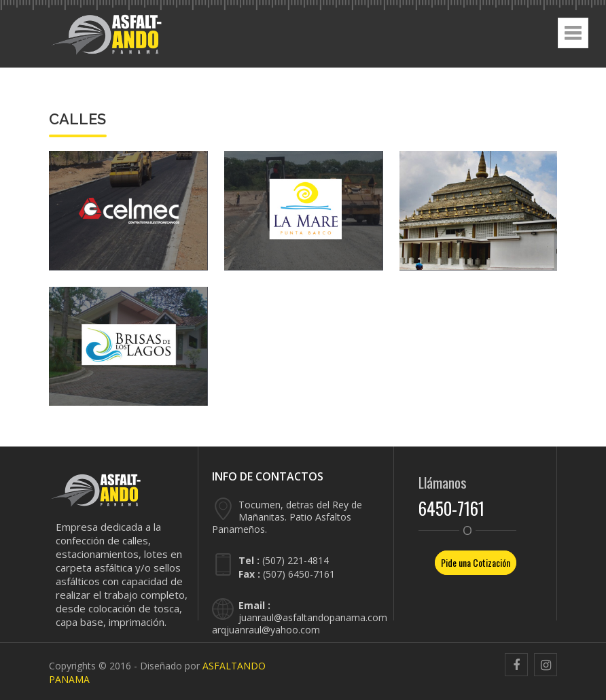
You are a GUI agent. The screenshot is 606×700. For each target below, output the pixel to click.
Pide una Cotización (476, 562)
